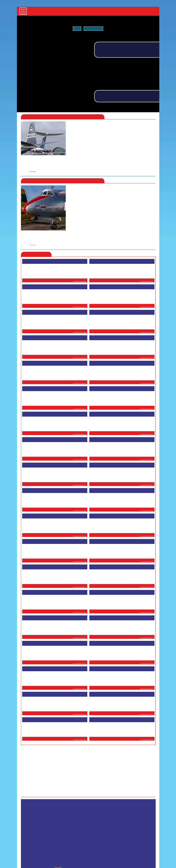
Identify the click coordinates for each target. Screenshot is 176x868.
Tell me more (93, 29)
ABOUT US (107, 834)
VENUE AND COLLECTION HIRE (134, 831)
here (79, 118)
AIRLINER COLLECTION (75, 827)
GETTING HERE (104, 831)
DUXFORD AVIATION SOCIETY (135, 827)
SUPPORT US (69, 834)
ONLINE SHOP (84, 831)
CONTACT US (89, 834)
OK (78, 29)
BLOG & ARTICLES (61, 831)
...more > (80, 221)
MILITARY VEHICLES (103, 827)
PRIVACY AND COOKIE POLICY (134, 834)
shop (57, 815)
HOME (54, 827)
